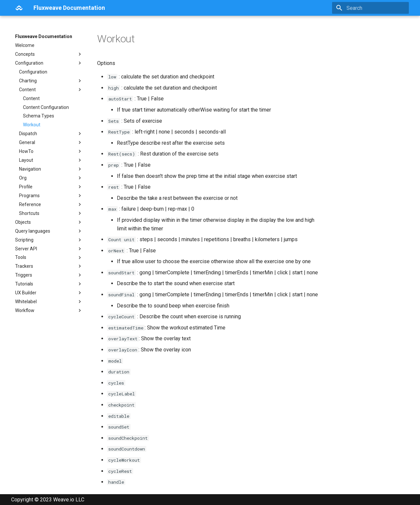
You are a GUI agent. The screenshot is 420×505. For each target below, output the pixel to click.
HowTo (51, 151)
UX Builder (49, 293)
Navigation (51, 169)
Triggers (49, 275)
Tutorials (49, 284)
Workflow (49, 310)
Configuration (49, 63)
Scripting (49, 240)
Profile (51, 187)
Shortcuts (51, 213)
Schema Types (39, 116)
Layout (51, 160)
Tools (49, 258)
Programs (51, 196)
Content (51, 90)
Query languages (49, 231)
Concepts (49, 54)
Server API (49, 249)
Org (51, 178)
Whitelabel (49, 302)
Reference (51, 204)
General (51, 142)
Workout (32, 125)
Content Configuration (46, 107)
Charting (51, 81)
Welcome (25, 45)
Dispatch (51, 134)
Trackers (49, 266)
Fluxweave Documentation (44, 36)
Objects (49, 222)
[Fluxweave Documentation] (19, 8)
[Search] (370, 8)
